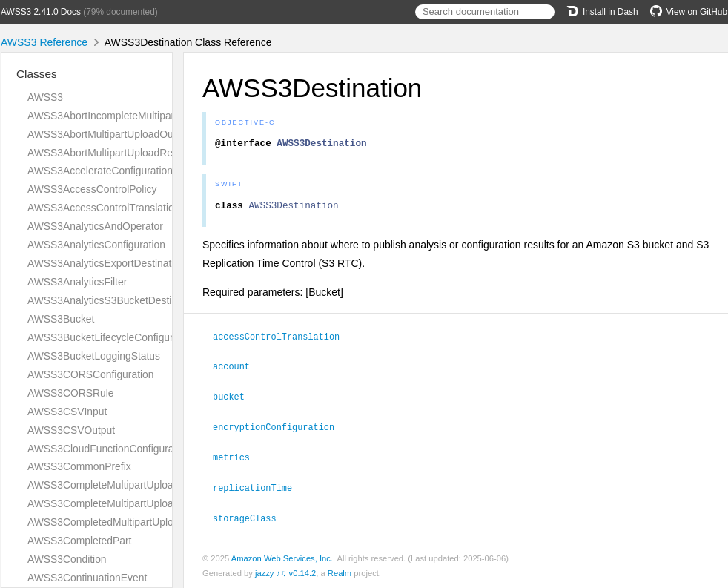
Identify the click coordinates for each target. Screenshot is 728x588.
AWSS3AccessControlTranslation (103, 208)
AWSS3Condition (67, 559)
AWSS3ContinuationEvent (87, 578)
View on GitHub (689, 12)
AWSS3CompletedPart (79, 541)
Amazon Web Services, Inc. (282, 558)
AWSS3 (45, 97)
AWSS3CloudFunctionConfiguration (109, 449)
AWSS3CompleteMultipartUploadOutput (119, 485)
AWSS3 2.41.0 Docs (41, 12)
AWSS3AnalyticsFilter (77, 282)
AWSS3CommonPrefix (79, 466)
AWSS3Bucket (61, 319)
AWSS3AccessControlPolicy (92, 189)
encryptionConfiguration (280, 429)
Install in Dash (602, 12)
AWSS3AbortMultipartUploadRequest (113, 153)
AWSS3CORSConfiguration (91, 374)
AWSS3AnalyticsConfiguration (96, 245)
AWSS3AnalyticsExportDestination (106, 263)
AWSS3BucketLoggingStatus (94, 356)
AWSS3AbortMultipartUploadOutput (109, 134)
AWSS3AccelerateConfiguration (100, 171)
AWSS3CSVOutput (71, 430)
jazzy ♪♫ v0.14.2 (285, 572)
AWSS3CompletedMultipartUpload (106, 522)
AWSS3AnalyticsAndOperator (95, 226)
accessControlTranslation (282, 340)
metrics (238, 458)
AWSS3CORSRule (71, 393)
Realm (340, 572)
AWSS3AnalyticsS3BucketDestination (113, 300)
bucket (235, 399)
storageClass (251, 518)
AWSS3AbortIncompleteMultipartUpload (119, 116)
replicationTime (259, 488)
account (238, 369)
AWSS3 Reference (44, 42)
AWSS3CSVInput (67, 412)
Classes (37, 74)
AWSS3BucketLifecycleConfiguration (112, 337)
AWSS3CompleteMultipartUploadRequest (122, 503)
